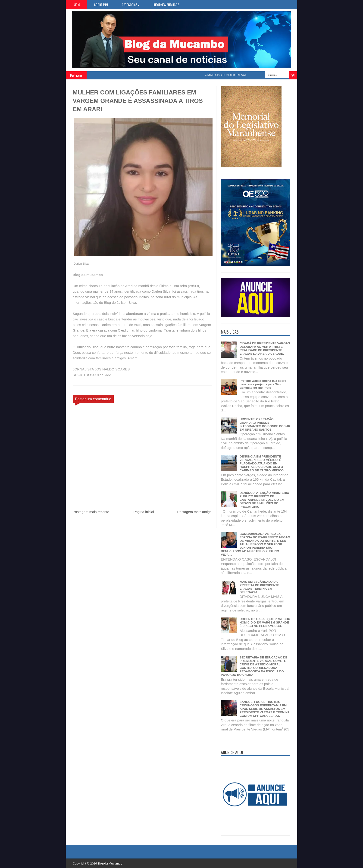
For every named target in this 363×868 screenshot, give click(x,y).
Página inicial (144, 512)
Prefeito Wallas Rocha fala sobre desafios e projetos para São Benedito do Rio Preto (263, 384)
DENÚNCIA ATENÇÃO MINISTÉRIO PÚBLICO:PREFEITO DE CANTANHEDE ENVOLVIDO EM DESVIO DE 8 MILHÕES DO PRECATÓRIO (264, 500)
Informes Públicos (166, 5)
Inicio (76, 5)
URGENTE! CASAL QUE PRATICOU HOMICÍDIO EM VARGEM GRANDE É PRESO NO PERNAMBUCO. (265, 622)
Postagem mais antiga (194, 512)
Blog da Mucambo (110, 863)
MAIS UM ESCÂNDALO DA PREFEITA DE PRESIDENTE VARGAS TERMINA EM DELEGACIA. (259, 587)
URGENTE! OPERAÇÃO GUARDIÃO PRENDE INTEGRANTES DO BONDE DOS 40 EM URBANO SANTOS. (265, 424)
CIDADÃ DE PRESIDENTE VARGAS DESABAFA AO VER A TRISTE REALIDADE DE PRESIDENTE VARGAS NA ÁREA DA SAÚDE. (265, 348)
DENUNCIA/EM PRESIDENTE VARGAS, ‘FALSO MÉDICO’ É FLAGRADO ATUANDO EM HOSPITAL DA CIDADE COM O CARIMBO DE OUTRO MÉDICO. (262, 463)
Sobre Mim (101, 5)
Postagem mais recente (91, 512)
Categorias (131, 5)
